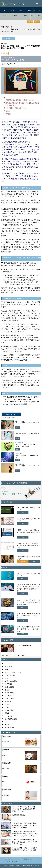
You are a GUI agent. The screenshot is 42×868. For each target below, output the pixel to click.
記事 (21, 10)
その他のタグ (9, 696)
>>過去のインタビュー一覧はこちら (13, 655)
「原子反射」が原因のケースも (16, 108)
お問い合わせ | (34, 859)
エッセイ (8, 725)
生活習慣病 (9, 684)
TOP (4, 10)
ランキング (38, 10)
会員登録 (30, 22)
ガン (7, 722)
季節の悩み (15, 15)
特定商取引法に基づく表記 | (11, 862)
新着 (13, 10)
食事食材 (8, 701)
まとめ (8, 111)
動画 (29, 10)
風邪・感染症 (9, 687)
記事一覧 (9, 27)
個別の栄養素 (9, 699)
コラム (7, 707)
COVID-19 (8, 713)
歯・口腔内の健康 (11, 719)
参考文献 (8, 114)
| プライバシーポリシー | (10, 859)
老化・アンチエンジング (35, 16)
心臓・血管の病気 (11, 681)
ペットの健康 (9, 728)
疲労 (7, 678)
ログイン (37, 22)
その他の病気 (9, 693)
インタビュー (9, 716)
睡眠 (25, 15)
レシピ (7, 704)
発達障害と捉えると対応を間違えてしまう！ (20, 100)
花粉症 (7, 690)
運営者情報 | (27, 859)
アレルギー (5, 15)
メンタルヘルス (10, 675)
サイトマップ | (20, 859)
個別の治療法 (5, 53)
